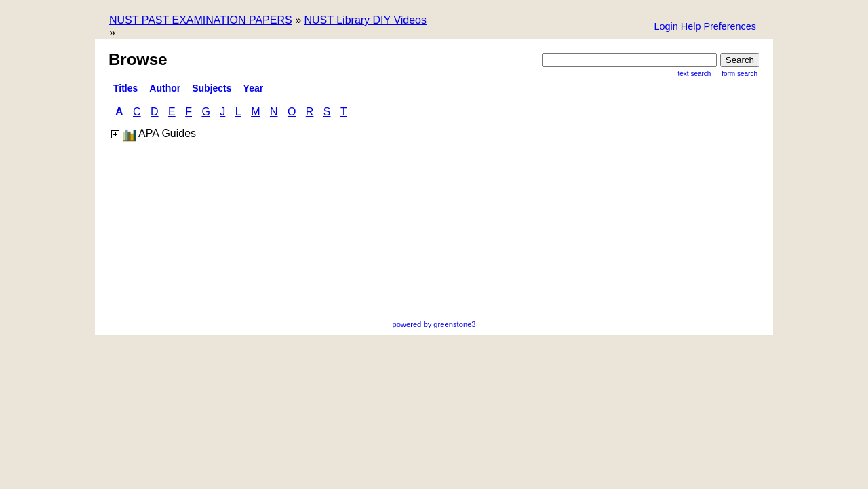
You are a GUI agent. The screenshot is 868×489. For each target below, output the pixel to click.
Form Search (739, 74)
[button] (730, 27)
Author (165, 88)
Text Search (695, 74)
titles (125, 88)
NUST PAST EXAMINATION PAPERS (201, 20)
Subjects (212, 88)
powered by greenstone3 (434, 324)
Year (254, 88)
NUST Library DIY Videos (365, 20)
